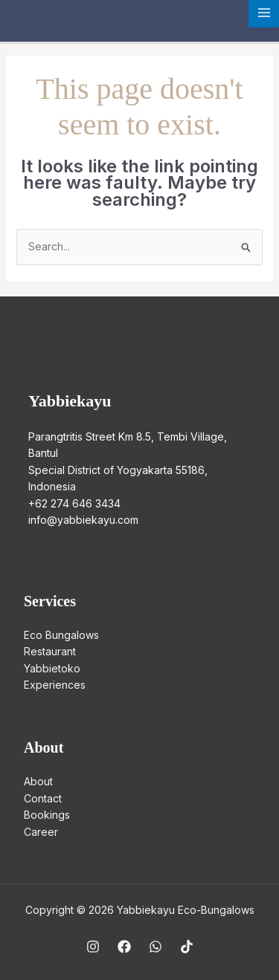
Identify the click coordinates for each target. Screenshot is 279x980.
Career (41, 832)
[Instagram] (93, 947)
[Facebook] (124, 947)
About (38, 781)
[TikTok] (187, 947)
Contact (43, 798)
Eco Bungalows (61, 635)
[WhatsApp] (155, 947)
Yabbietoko (52, 668)
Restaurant (50, 651)
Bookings (47, 815)
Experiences (55, 685)
